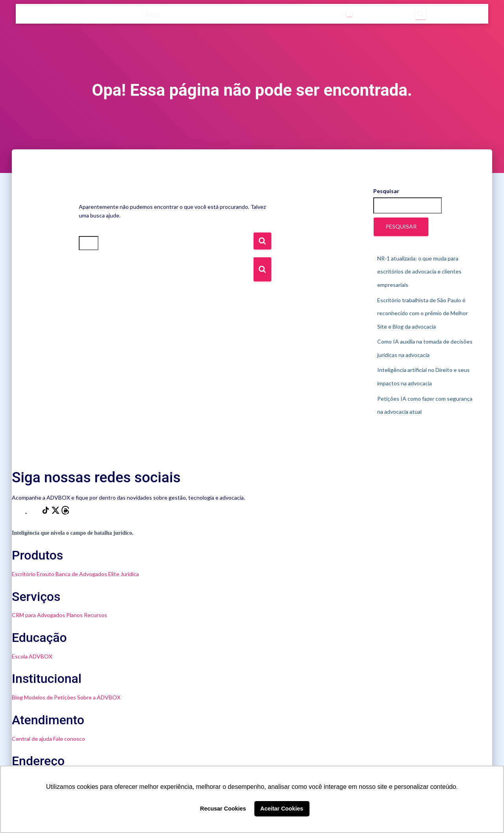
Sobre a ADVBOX (99, 697)
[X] (56, 512)
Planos (74, 615)
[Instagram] (17, 512)
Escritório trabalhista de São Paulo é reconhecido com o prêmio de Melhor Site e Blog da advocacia (422, 313)
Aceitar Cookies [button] (282, 809)
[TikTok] (46, 512)
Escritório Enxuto (33, 574)
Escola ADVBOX (32, 656)
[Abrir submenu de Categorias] (349, 14)
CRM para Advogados (38, 615)
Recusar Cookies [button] (223, 809)
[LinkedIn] (36, 512)
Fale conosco (69, 739)
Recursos (95, 615)
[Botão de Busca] (262, 269)
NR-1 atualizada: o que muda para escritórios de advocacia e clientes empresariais (419, 271)
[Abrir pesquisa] (421, 14)
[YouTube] (27, 512)
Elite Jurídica (124, 574)
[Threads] (65, 512)
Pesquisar (386, 191)
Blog (17, 697)
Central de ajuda (32, 739)
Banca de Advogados (81, 574)
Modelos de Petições (50, 697)
